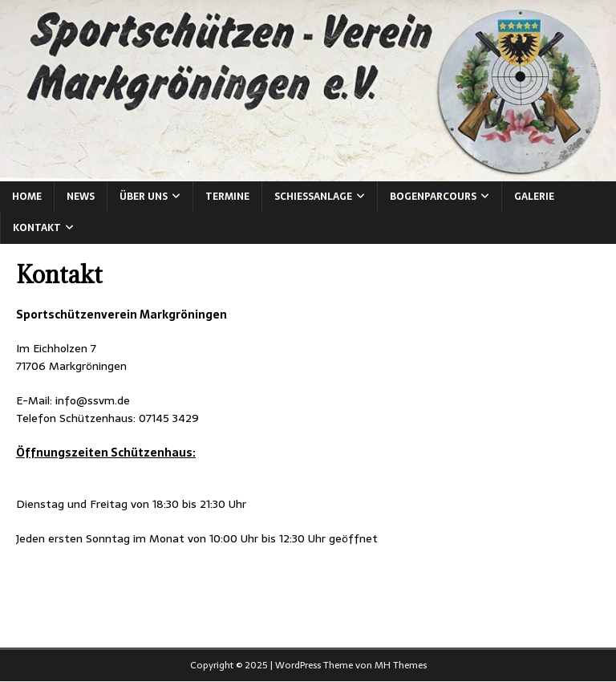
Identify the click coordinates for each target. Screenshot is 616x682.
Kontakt (37, 228)
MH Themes (401, 665)
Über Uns (144, 197)
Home (27, 197)
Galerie (534, 197)
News (81, 197)
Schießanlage (313, 197)
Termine (227, 197)
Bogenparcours (433, 197)
